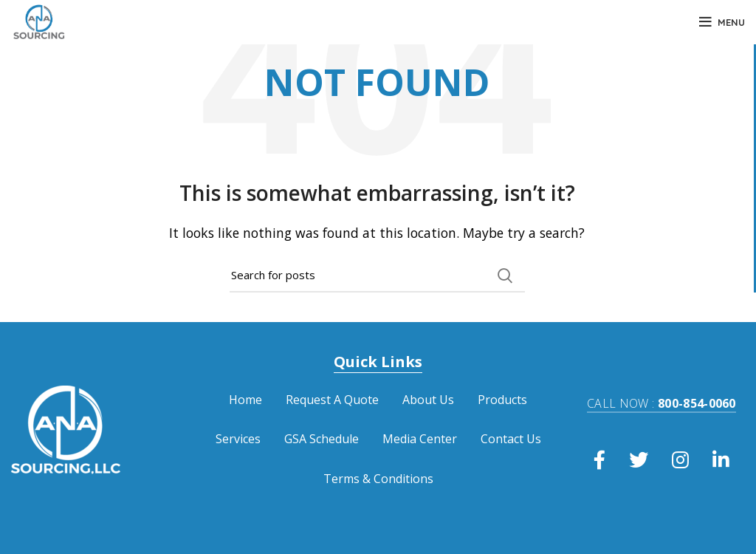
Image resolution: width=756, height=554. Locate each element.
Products (502, 400)
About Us (428, 400)
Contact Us (511, 439)
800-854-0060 (661, 403)
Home (245, 400)
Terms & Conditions (378, 479)
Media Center (420, 439)
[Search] (377, 276)
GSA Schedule (322, 439)
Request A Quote (332, 400)
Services (238, 439)
